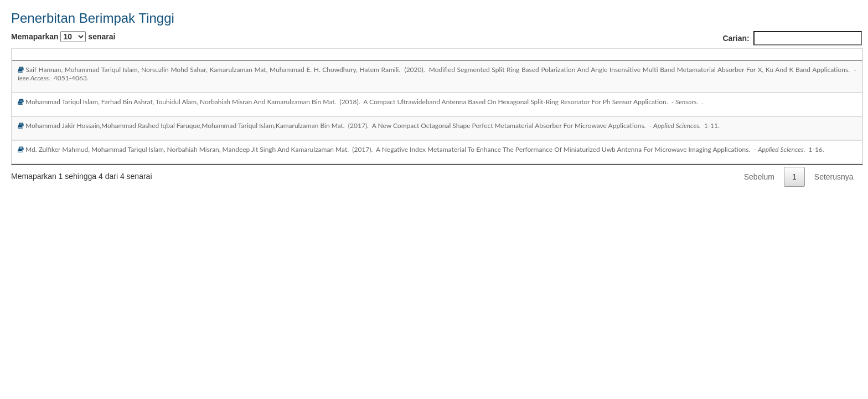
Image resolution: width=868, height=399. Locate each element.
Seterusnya (834, 177)
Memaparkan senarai (63, 37)
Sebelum (759, 177)
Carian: (792, 38)
